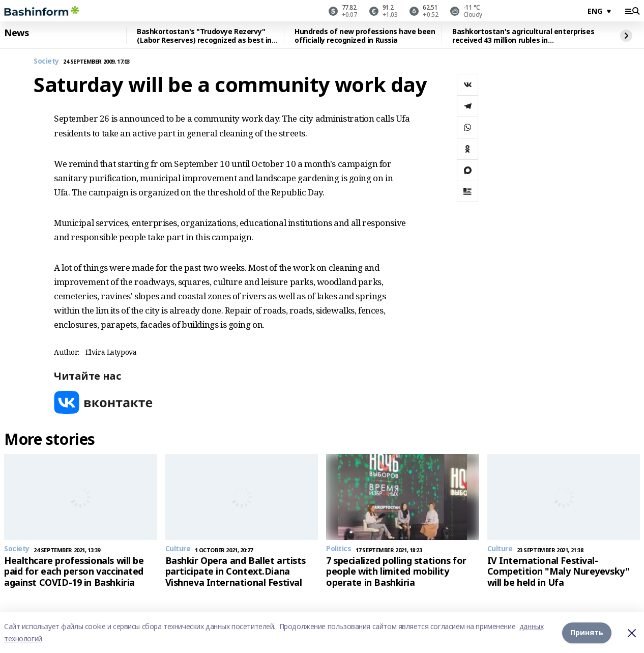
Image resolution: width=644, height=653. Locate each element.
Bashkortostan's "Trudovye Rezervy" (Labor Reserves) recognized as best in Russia (204, 36)
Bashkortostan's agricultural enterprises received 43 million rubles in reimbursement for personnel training (523, 36)
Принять (587, 632)
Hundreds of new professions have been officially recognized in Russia (365, 36)
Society (46, 61)
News (16, 33)
